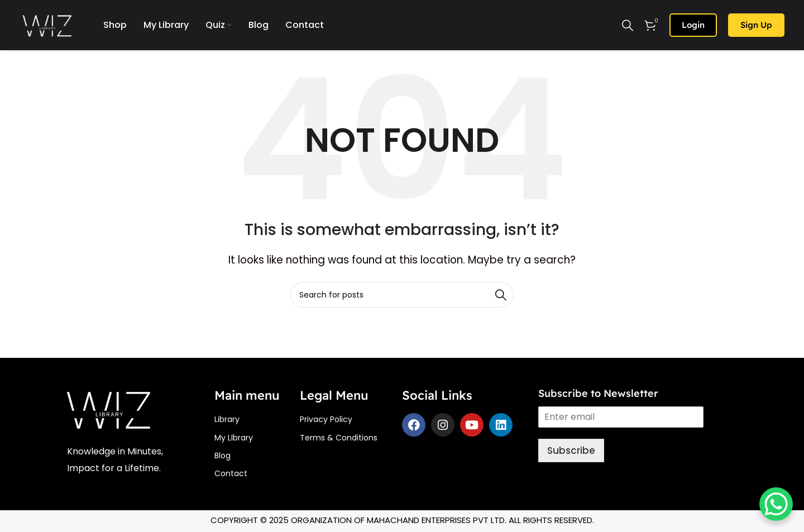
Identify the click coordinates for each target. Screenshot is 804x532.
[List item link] (257, 419)
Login (693, 25)
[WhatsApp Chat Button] (776, 504)
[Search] (628, 25)
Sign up (756, 25)
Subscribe (571, 450)
